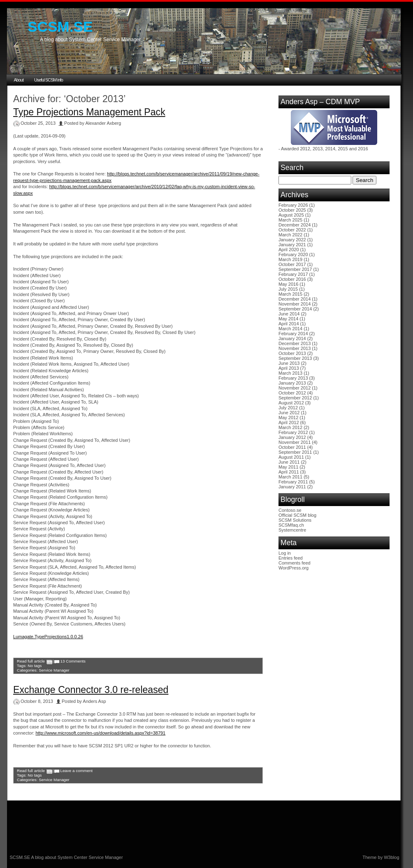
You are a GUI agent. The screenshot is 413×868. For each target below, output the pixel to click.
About (19, 80)
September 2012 (295, 398)
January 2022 (292, 240)
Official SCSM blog (297, 515)
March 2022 (290, 235)
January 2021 (292, 245)
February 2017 (293, 274)
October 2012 (292, 393)
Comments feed (295, 563)
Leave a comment (76, 771)
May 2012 (288, 418)
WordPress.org (294, 568)
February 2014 (293, 334)
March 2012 (290, 427)
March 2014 (290, 329)
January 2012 (292, 437)
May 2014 (288, 319)
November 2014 (295, 304)
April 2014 (289, 324)
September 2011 (295, 452)
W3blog (391, 857)
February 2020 (293, 254)
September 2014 (295, 309)
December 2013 (295, 343)
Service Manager (54, 670)
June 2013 (289, 363)
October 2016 (292, 279)
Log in (285, 553)
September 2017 (295, 269)
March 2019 (290, 259)
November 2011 (295, 442)
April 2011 (289, 472)
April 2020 (289, 250)
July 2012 (288, 408)
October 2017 (292, 264)
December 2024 (295, 225)
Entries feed (291, 558)
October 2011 (292, 447)
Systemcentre (292, 530)
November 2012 (295, 388)
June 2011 (289, 462)
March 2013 (290, 373)
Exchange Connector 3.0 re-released (91, 690)
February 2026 (293, 205)
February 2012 (293, 432)
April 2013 (289, 368)
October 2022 (292, 230)
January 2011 (292, 487)
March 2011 (290, 477)
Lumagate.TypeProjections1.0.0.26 (48, 637)
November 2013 (295, 348)
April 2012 (289, 422)
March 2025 (290, 220)
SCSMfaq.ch (291, 525)
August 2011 (291, 457)
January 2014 (292, 338)
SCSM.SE (60, 27)
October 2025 (292, 210)
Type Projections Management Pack (89, 112)
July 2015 (288, 289)
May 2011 (288, 467)
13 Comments (73, 661)
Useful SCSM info (49, 80)
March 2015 (290, 294)
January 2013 (292, 383)
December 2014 (295, 299)
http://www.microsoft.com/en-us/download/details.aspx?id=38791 (100, 733)
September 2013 (295, 358)
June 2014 (289, 314)
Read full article (31, 661)
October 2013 (292, 353)
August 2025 (291, 215)
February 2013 (293, 378)
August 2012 (291, 403)
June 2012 (289, 413)
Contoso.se (290, 510)
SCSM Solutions (295, 520)
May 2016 (288, 284)
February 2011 (293, 482)
